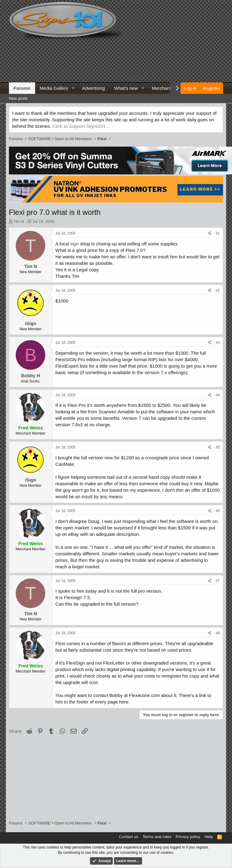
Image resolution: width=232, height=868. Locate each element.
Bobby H (31, 376)
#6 (218, 511)
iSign (31, 323)
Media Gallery (54, 88)
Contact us (128, 837)
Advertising (93, 88)
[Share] (210, 234)
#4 (218, 395)
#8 (218, 633)
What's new (126, 88)
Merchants (162, 88)
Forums (22, 88)
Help (209, 837)
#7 (218, 581)
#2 (218, 290)
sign (75, 244)
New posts (18, 98)
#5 (218, 447)
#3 (218, 343)
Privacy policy (188, 837)
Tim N (18, 221)
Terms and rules (157, 837)
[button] (73, 88)
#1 (218, 233)
